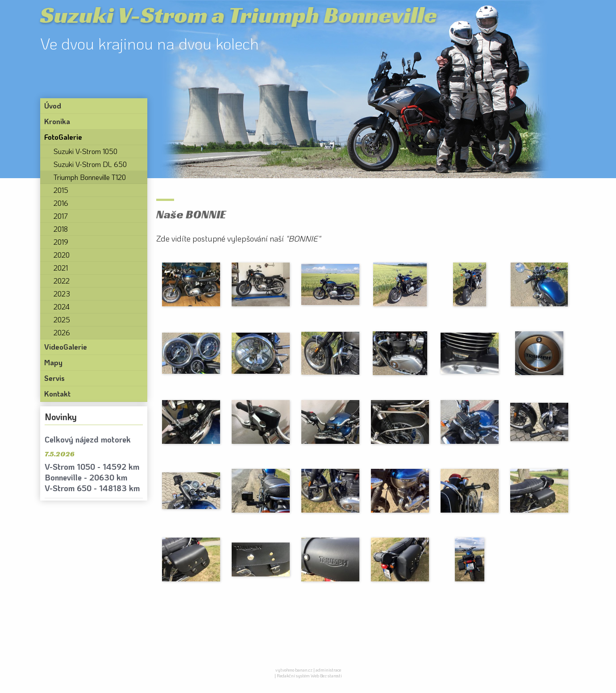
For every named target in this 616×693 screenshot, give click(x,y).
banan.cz (304, 670)
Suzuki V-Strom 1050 (85, 151)
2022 (62, 281)
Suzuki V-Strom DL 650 (90, 164)
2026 (62, 332)
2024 (62, 307)
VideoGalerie (66, 347)
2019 (61, 242)
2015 (61, 190)
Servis (54, 378)
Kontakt (57, 394)
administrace (328, 670)
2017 (61, 216)
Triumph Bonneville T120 (90, 177)
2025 (62, 319)
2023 (62, 294)
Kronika (57, 121)
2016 (61, 203)
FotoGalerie (63, 137)
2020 (62, 255)
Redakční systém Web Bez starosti (309, 676)
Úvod (53, 106)
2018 (61, 229)
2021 (61, 268)
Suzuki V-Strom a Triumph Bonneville (239, 15)
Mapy (53, 362)
